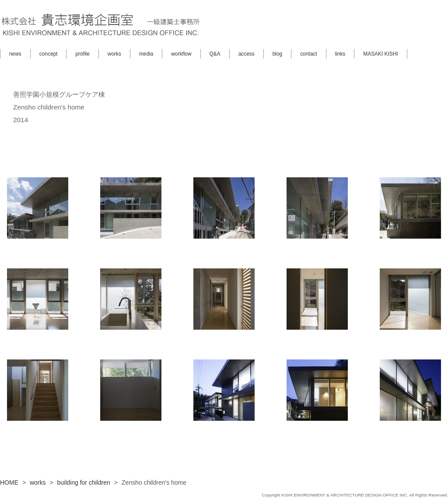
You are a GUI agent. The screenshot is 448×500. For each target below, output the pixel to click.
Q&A (215, 54)
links (340, 54)
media (146, 54)
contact (308, 54)
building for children (84, 482)
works (114, 54)
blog (277, 54)
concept (49, 54)
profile (82, 54)
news (15, 54)
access (247, 54)
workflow (181, 54)
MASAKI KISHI (380, 54)
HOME (9, 482)
